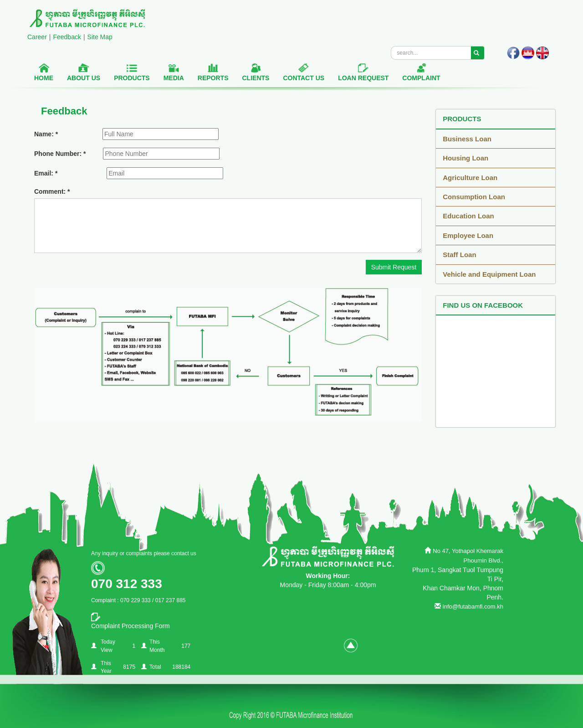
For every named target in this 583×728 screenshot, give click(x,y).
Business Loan (467, 139)
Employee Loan (468, 235)
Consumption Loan (474, 197)
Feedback (67, 37)
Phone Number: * (60, 154)
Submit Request (394, 267)
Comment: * (52, 191)
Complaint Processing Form (130, 626)
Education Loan (468, 216)
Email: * (46, 173)
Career (37, 37)
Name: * (46, 134)
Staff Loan (459, 255)
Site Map (100, 37)
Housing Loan (465, 158)
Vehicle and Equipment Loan (489, 274)
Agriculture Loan (470, 178)
